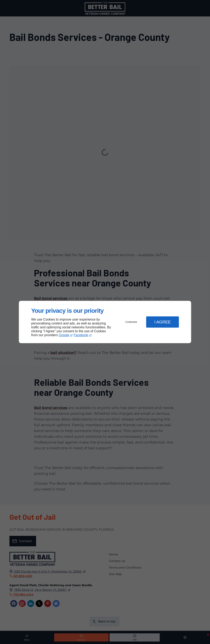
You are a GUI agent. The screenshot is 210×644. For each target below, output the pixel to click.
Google (64, 335)
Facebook (81, 335)
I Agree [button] (162, 322)
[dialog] (105, 322)
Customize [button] (131, 322)
